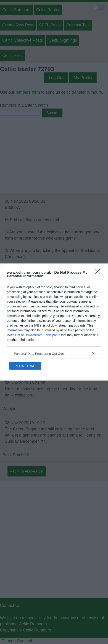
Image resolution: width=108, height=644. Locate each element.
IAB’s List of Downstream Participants (33, 335)
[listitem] (54, 354)
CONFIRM (25, 365)
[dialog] (54, 322)
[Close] (99, 273)
